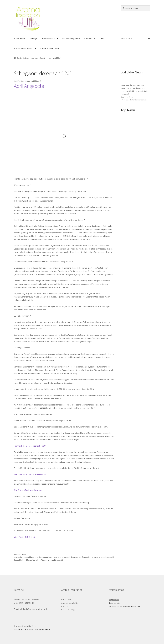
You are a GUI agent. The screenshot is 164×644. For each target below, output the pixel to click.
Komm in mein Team (50, 48)
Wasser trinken (47, 560)
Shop (102, 39)
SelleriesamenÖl (107, 557)
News (24, 554)
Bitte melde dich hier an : (25, 537)
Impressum (114, 600)
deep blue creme (31, 557)
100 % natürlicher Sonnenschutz (134, 100)
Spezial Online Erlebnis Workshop (27, 560)
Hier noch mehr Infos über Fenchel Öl (30, 474)
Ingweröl (77, 557)
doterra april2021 (46, 557)
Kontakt (88, 39)
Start (19, 58)
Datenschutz (114, 603)
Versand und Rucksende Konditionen (124, 606)
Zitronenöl (58, 560)
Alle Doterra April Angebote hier (28, 490)
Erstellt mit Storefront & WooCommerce (32, 629)
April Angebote (29, 86)
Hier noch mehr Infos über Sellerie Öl (30, 446)
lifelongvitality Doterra (90, 557)
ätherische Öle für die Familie (132, 85)
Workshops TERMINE (23, 48)
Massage (34, 39)
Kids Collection (127, 97)
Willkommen (20, 39)
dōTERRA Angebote (71, 39)
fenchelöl (57, 557)
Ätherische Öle (48, 39)
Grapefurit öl (67, 557)
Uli (41, 81)
